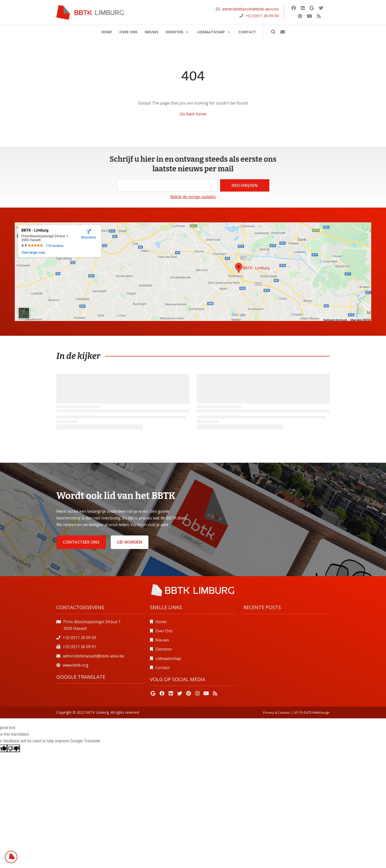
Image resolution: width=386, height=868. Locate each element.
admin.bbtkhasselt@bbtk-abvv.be (250, 9)
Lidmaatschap (168, 658)
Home (161, 622)
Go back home (193, 114)
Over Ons (164, 631)
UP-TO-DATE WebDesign (312, 712)
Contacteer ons (81, 542)
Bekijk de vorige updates (193, 197)
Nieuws (162, 640)
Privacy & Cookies (276, 712)
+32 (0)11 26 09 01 (79, 647)
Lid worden (130, 542)
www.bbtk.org (76, 665)
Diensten (164, 649)
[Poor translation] (14, 748)
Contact (162, 668)
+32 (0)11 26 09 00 (262, 16)
